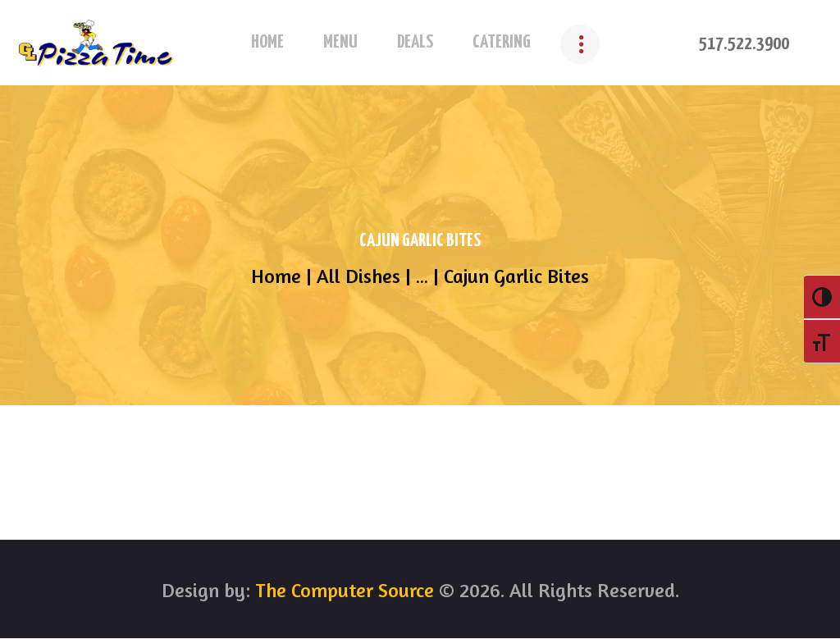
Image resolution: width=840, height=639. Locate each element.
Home (276, 276)
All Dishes (358, 276)
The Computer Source (342, 590)
